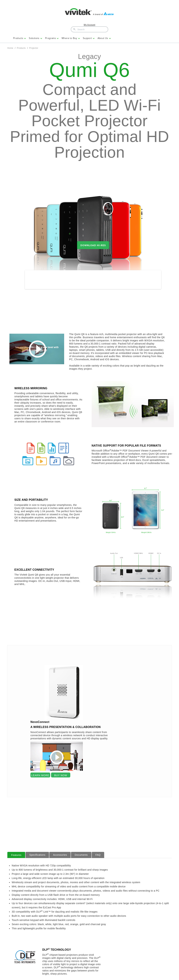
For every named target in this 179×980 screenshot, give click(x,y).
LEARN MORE (40, 778)
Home (10, 48)
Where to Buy (69, 38)
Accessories (60, 857)
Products (18, 38)
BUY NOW (61, 778)
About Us (103, 38)
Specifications (37, 857)
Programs (51, 38)
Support (87, 38)
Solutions (34, 38)
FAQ (98, 857)
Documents (81, 857)
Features (16, 857)
